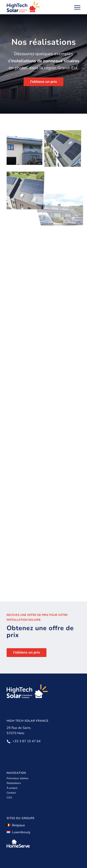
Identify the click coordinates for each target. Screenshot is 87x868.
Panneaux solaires (18, 778)
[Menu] (75, 7)
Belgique (16, 825)
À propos (12, 788)
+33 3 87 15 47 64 (27, 741)
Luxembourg (18, 832)
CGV (9, 798)
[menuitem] (75, 7)
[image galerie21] (26, 186)
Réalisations (14, 783)
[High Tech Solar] (36, 7)
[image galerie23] (26, 148)
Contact (11, 793)
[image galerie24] (64, 148)
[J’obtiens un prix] (43, 82)
